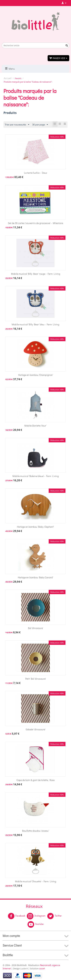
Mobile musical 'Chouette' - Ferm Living (36, 881)
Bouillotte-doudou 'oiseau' (36, 831)
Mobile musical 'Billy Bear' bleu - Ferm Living (35, 324)
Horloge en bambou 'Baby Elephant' (35, 527)
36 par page (40, 125)
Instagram (36, 916)
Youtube (35, 924)
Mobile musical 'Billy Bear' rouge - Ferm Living (36, 274)
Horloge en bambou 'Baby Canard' (35, 577)
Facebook (16, 916)
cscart (42, 968)
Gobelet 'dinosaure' (36, 729)
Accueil (8, 78)
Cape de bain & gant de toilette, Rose (35, 780)
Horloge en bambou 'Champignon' (36, 375)
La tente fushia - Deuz (36, 173)
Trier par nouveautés (17, 125)
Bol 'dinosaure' (36, 628)
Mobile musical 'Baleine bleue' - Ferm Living (36, 476)
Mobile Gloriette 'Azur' (35, 426)
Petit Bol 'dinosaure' (36, 679)
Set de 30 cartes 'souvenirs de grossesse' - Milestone (35, 223)
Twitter (54, 916)
